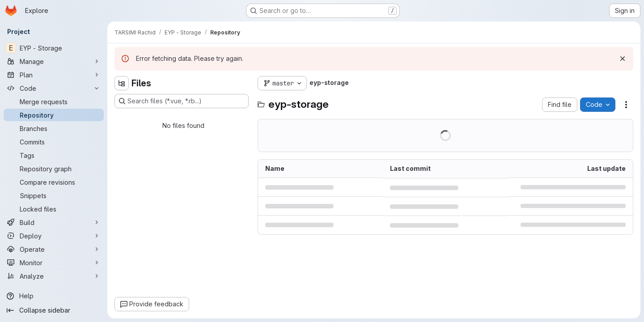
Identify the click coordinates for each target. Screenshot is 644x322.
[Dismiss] (623, 59)
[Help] (54, 296)
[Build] (54, 222)
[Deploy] (54, 236)
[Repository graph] (54, 169)
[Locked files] (54, 209)
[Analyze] (54, 276)
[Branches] (54, 128)
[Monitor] (54, 263)
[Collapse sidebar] (54, 310)
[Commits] (54, 142)
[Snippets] (54, 195)
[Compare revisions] (54, 182)
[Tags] (54, 155)
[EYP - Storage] (54, 48)
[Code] (54, 88)
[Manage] (54, 61)
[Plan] (54, 75)
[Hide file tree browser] (122, 83)
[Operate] (54, 249)
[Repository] (54, 115)
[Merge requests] (54, 102)
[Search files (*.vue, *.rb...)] (182, 101)
